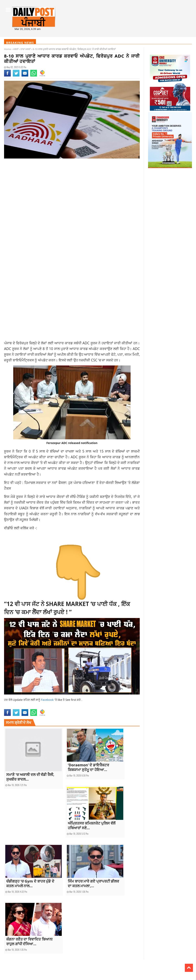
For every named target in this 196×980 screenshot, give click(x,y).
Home (8, 49)
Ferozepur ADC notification (42, 707)
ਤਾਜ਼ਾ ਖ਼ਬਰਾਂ (25, 49)
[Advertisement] (72, 194)
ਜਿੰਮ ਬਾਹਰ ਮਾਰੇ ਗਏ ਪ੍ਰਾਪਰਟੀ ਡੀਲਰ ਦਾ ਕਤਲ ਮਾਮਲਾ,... (93, 883)
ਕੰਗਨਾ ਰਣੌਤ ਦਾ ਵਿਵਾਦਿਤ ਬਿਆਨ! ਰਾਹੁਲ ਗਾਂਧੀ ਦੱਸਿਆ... (29, 941)
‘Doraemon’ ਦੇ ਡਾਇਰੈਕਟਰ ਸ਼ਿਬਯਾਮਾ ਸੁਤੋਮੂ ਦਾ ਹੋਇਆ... (88, 767)
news (96, 707)
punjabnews (106, 707)
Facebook (48, 700)
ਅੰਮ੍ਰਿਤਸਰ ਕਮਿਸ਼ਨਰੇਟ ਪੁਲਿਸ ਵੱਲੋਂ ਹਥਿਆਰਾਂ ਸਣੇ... (92, 825)
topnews (128, 707)
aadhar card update (15, 707)
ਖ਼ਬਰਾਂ (16, 49)
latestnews (86, 707)
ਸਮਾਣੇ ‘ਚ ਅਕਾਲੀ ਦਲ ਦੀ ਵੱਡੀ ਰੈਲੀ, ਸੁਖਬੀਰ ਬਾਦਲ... (30, 777)
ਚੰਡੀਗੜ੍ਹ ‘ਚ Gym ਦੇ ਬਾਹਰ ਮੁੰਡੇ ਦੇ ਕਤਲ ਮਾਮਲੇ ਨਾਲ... (30, 883)
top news (118, 707)
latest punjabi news (69, 707)
